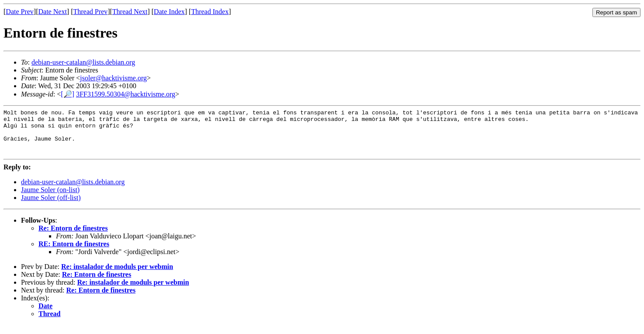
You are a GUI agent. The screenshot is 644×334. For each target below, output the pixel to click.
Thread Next (130, 12)
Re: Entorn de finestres (73, 237)
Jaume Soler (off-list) (51, 207)
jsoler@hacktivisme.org (113, 78)
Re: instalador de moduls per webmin (117, 276)
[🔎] (68, 94)
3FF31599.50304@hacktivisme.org (126, 94)
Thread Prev (90, 12)
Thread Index (210, 12)
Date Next (53, 12)
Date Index (169, 12)
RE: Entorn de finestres (74, 253)
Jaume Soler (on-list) (50, 199)
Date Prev (20, 12)
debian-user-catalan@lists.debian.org (83, 62)
